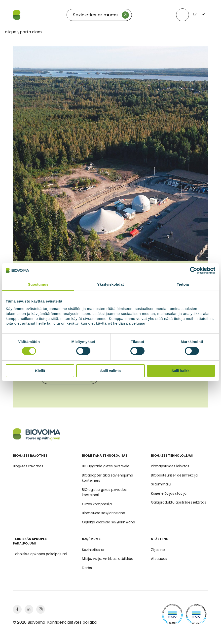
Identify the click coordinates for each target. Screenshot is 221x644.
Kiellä (40, 371)
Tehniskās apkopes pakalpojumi (40, 554)
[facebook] (17, 609)
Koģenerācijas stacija (169, 493)
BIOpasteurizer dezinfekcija (174, 475)
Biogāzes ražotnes (28, 466)
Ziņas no (158, 550)
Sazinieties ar (93, 550)
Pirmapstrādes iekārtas (170, 466)
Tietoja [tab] (183, 284)
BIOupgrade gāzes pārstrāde (106, 466)
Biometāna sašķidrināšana (104, 513)
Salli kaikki (181, 371)
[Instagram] (41, 609)
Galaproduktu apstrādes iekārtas (179, 502)
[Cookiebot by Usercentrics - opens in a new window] (194, 270)
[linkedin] (29, 609)
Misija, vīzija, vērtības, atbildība (108, 559)
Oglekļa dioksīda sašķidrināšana (109, 522)
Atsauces (159, 559)
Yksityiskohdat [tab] (110, 284)
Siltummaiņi (161, 484)
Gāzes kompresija (97, 504)
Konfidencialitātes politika (72, 622)
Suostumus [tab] (38, 284)
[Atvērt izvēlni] (183, 15)
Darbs (87, 568)
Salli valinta (111, 371)
